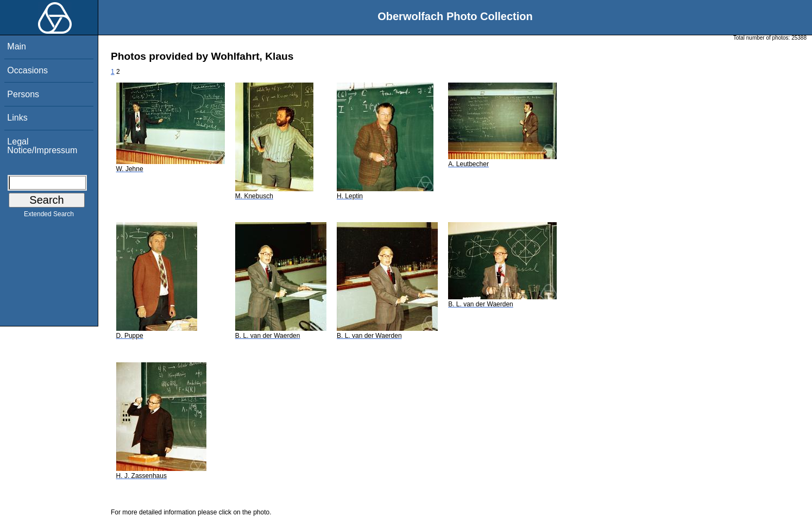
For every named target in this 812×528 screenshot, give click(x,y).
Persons (23, 94)
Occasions (27, 70)
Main (17, 46)
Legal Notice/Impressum (42, 146)
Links (17, 118)
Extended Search (49, 216)
